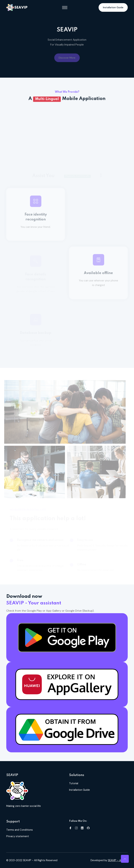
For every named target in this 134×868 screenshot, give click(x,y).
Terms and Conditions (20, 830)
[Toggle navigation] (65, 8)
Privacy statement (18, 836)
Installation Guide (113, 7)
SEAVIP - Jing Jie (118, 860)
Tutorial (74, 783)
